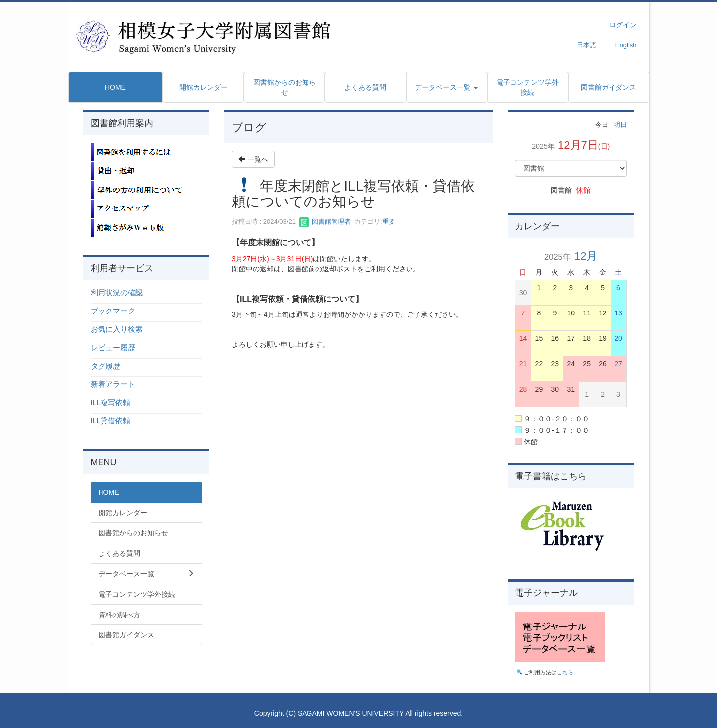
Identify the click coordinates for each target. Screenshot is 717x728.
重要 (389, 222)
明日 (620, 125)
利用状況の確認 (117, 293)
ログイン (623, 25)
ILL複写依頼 (110, 403)
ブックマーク (113, 311)
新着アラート (113, 384)
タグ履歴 (105, 366)
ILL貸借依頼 (110, 421)
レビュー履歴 (113, 348)
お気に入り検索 (117, 329)
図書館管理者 (325, 222)
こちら (565, 672)
